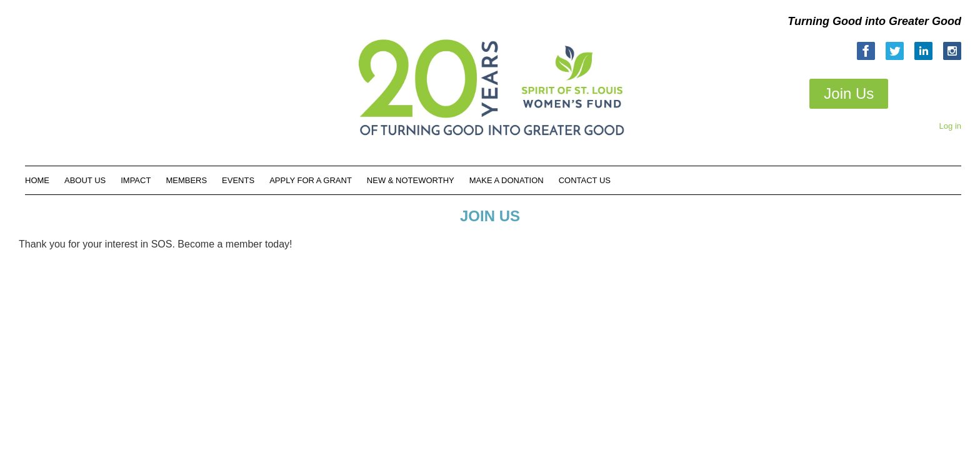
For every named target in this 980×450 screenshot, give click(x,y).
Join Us (849, 93)
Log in (950, 126)
